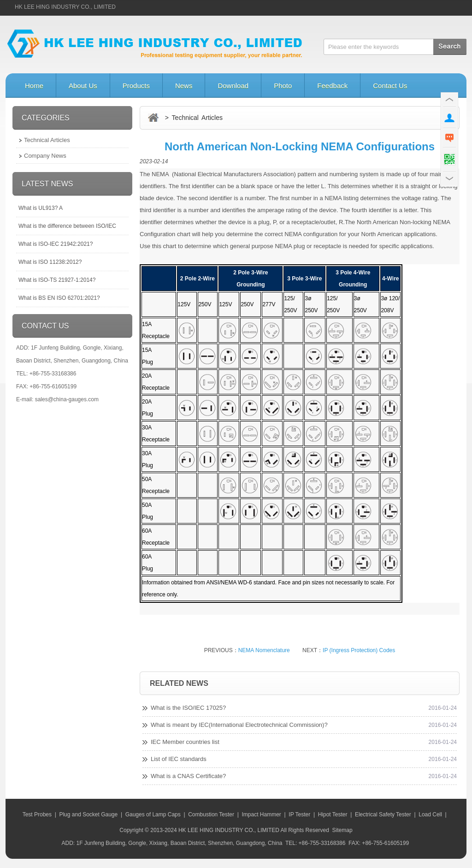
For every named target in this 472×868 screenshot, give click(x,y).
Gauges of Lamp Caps (153, 814)
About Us (83, 86)
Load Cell (430, 814)
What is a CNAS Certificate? (188, 776)
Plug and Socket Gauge (88, 814)
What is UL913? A (41, 208)
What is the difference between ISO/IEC (67, 226)
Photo (283, 86)
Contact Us (390, 86)
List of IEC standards (179, 759)
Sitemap (342, 830)
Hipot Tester (333, 814)
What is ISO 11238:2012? (50, 262)
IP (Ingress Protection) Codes (359, 650)
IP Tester (299, 814)
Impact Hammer (261, 814)
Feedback (332, 86)
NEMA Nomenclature (264, 650)
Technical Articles (47, 140)
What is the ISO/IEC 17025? (188, 708)
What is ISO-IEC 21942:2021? (56, 244)
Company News (45, 156)
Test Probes (37, 814)
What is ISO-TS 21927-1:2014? (57, 280)
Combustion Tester (211, 814)
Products (136, 86)
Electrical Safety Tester (383, 814)
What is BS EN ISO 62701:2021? (59, 298)
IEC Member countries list (185, 742)
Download (233, 86)
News (184, 86)
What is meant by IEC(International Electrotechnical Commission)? (239, 725)
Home (34, 86)
